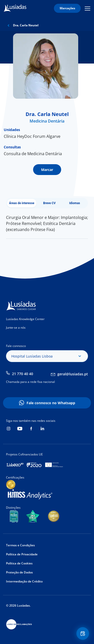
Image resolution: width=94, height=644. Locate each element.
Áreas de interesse (22, 203)
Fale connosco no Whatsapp (51, 403)
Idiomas (75, 203)
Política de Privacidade (22, 554)
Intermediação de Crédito (24, 581)
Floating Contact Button (83, 634)
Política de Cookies (19, 563)
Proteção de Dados (19, 572)
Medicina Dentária (47, 121)
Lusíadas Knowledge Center (25, 319)
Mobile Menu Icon (87, 8)
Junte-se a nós (16, 328)
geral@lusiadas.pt (73, 374)
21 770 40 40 (23, 374)
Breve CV (49, 203)
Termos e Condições (20, 545)
